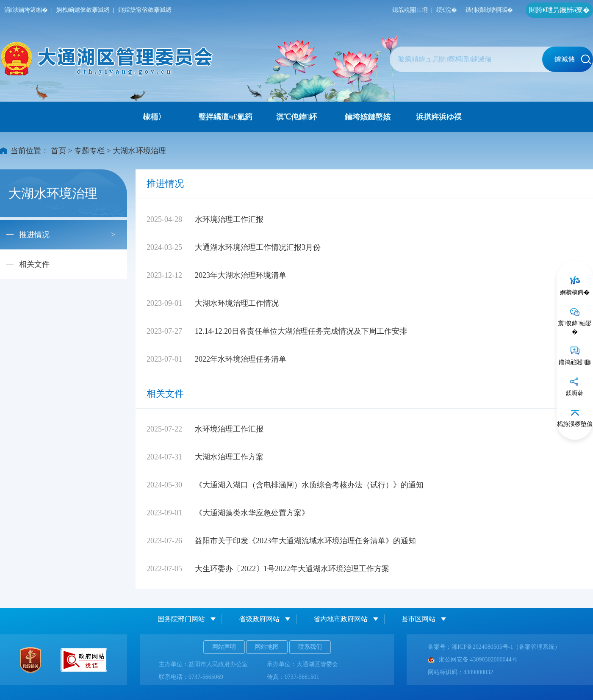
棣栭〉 (154, 117)
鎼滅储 (573, 59)
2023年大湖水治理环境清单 (241, 275)
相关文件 (34, 264)
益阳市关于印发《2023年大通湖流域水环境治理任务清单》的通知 (305, 541)
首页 (58, 151)
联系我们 (310, 647)
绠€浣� (447, 10)
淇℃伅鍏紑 (296, 117)
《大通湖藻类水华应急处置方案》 (252, 513)
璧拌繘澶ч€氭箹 (225, 117)
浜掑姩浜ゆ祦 (439, 117)
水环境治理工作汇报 (229, 219)
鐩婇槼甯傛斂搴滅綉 (145, 10)
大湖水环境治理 (139, 151)
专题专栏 (89, 151)
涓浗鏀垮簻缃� (26, 10)
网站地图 (267, 647)
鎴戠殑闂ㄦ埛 (410, 10)
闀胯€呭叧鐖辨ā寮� (559, 10)
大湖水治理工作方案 (229, 457)
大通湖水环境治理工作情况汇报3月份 (258, 247)
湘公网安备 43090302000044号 (473, 660)
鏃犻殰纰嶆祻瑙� (489, 10)
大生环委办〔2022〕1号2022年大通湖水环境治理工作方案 (292, 569)
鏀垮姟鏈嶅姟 (368, 117)
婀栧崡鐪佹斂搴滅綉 (83, 10)
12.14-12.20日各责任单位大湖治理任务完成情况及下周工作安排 (301, 331)
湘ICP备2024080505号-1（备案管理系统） (506, 647)
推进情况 (34, 235)
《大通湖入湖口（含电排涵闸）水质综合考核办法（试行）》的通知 (309, 485)
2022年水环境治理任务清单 (241, 359)
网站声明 (224, 647)
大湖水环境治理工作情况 (237, 303)
